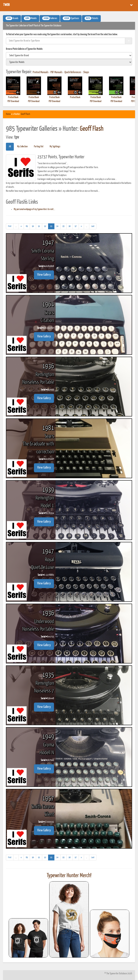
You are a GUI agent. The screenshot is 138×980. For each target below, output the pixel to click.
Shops (86, 72)
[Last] (93, 226)
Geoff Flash (25, 114)
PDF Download (13, 101)
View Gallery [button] (44, 275)
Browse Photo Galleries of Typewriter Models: (24, 49)
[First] (10, 226)
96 (70, 226)
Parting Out (39, 147)
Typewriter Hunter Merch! (69, 876)
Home (8, 114)
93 (52, 226)
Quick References (73, 72)
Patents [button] (91, 18)
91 (39, 226)
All (10, 147)
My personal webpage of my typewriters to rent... (34, 209)
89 (27, 226)
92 (45, 226)
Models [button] (30, 18)
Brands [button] (12, 18)
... (17, 227)
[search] (69, 55)
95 (63, 226)
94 (57, 226)
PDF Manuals (56, 72)
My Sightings (55, 147)
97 (76, 226)
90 (33, 226)
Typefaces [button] (71, 18)
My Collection (22, 147)
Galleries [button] (50, 18)
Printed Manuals (41, 72)
